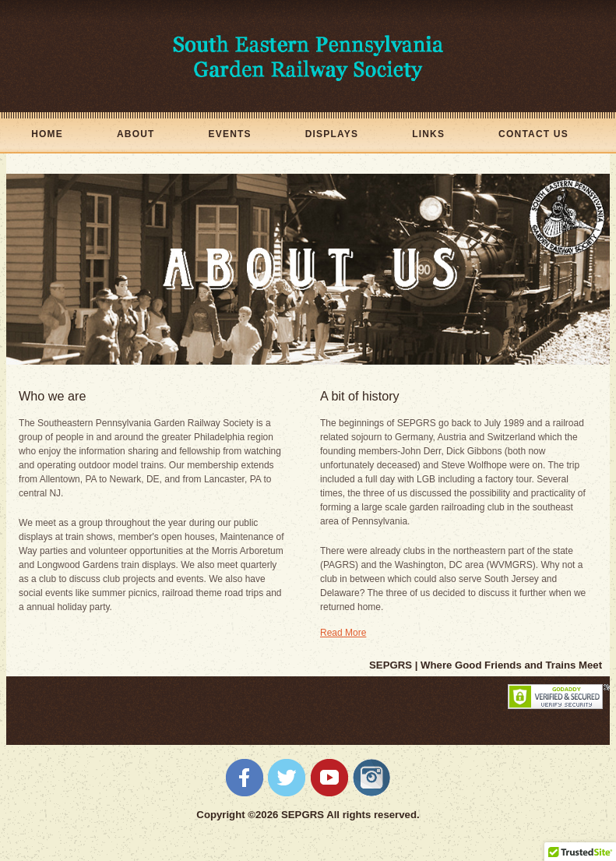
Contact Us (533, 134)
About (136, 134)
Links (428, 134)
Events (230, 134)
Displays (332, 134)
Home (47, 134)
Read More (343, 633)
